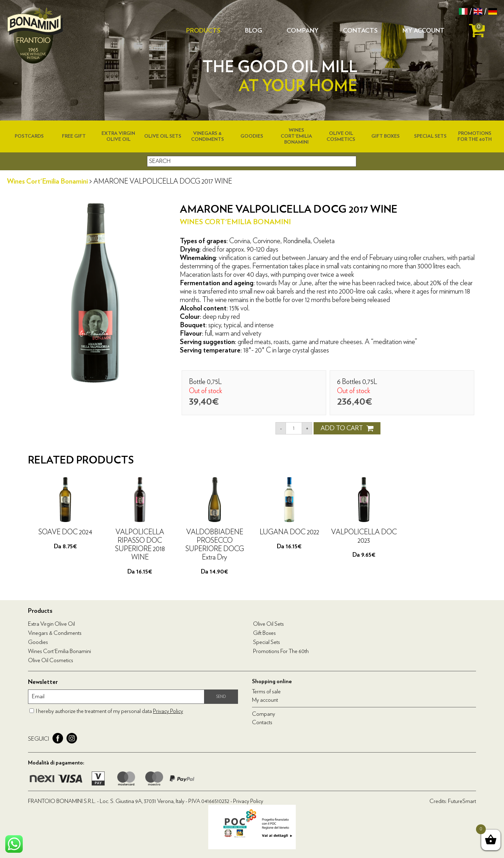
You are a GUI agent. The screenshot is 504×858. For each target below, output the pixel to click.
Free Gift (74, 136)
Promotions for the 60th (281, 651)
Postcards (29, 136)
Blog (254, 31)
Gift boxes (386, 136)
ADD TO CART (347, 428)
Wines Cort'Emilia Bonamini (296, 136)
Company (303, 31)
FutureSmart (462, 801)
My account (423, 31)
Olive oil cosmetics (51, 660)
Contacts (360, 31)
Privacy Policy (168, 711)
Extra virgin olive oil (51, 624)
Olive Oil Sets (163, 136)
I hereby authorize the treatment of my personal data (110, 711)
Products (203, 31)
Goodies (252, 136)
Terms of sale (266, 692)
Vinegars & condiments (55, 633)
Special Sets (430, 136)
